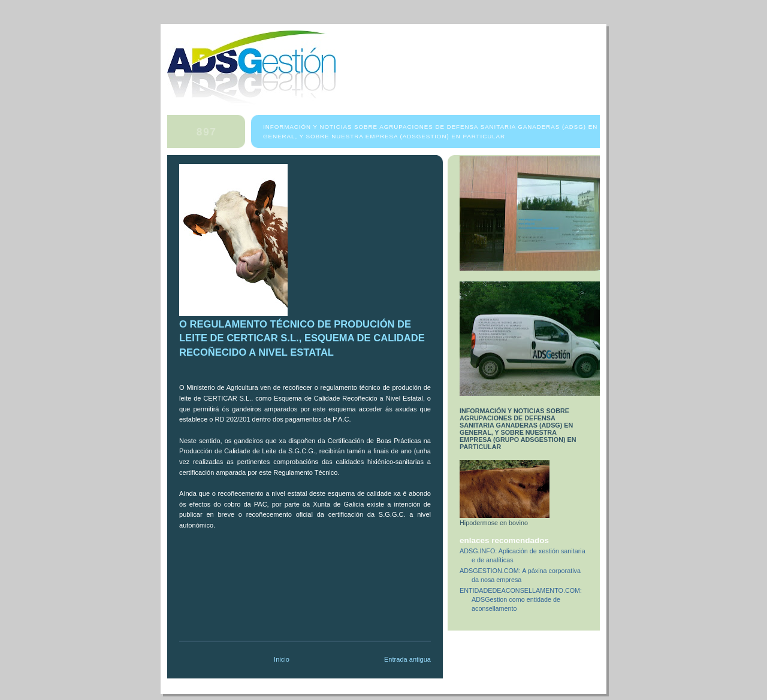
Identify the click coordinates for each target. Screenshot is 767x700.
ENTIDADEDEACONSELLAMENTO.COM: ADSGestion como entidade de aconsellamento (521, 599)
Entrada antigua (407, 659)
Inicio (282, 659)
